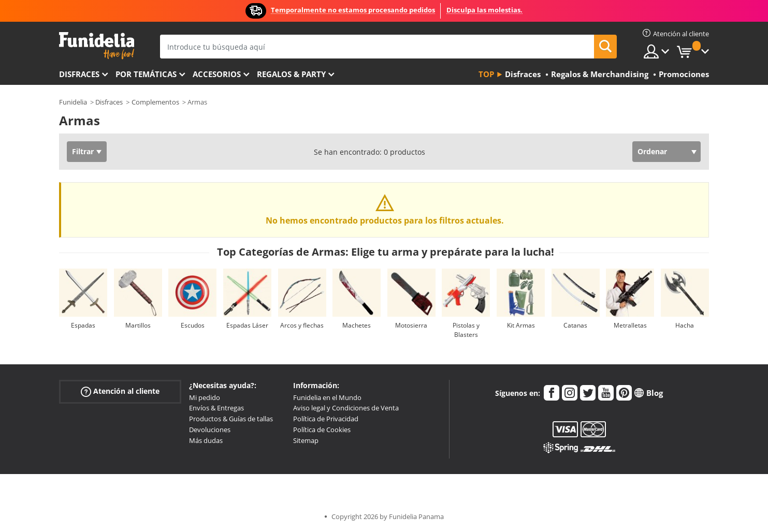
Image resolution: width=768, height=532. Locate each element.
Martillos (138, 325)
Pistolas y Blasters (466, 330)
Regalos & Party (291, 74)
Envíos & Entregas (216, 408)
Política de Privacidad (326, 419)
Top (486, 74)
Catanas (575, 325)
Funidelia (73, 102)
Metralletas (630, 325)
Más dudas (206, 440)
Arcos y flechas (302, 325)
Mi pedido (205, 397)
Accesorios (217, 74)
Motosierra (411, 325)
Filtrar (83, 151)
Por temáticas (146, 74)
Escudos (193, 325)
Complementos (155, 102)
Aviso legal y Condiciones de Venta (346, 408)
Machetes (357, 325)
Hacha (685, 325)
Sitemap (306, 440)
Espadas (83, 325)
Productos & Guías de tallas (231, 419)
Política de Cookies (322, 430)
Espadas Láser (247, 325)
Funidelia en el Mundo (327, 397)
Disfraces (79, 74)
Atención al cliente (120, 391)
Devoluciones (210, 430)
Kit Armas (521, 325)
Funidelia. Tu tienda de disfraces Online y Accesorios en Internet (97, 46)
